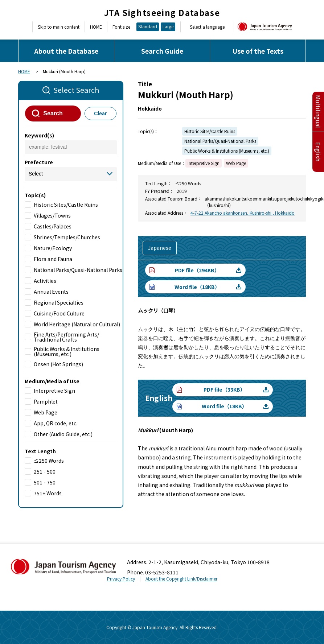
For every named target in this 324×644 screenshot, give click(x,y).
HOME (96, 27)
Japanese (160, 248)
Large (168, 26)
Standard (148, 26)
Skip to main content (59, 27)
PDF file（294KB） (197, 270)
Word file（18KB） (197, 287)
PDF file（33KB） (224, 389)
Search (53, 113)
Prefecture (39, 162)
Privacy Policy (121, 579)
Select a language (207, 27)
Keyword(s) (39, 135)
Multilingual (318, 112)
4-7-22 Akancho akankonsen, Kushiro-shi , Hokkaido (243, 213)
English (318, 152)
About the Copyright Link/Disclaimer (181, 579)
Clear (100, 113)
